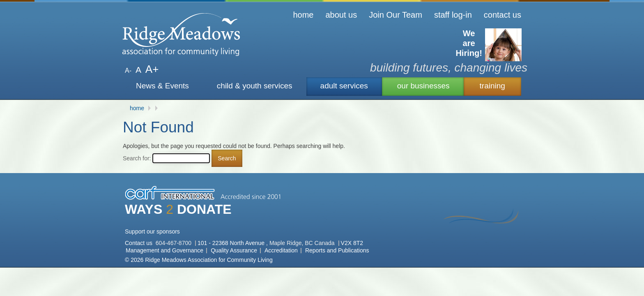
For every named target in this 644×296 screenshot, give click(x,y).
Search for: (137, 158)
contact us (503, 15)
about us (341, 15)
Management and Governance (164, 250)
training (492, 86)
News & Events (162, 86)
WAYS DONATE (178, 209)
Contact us (139, 243)
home (303, 15)
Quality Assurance (234, 250)
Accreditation (281, 250)
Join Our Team (396, 15)
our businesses (423, 86)
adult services (344, 86)
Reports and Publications (337, 250)
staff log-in (453, 15)
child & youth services (255, 86)
